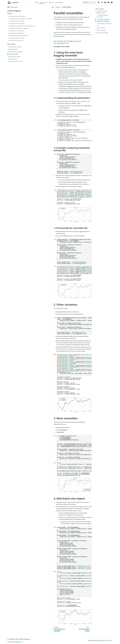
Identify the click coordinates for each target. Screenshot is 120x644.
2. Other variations (100, 28)
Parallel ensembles (13, 56)
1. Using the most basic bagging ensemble (102, 12)
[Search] (90, 2)
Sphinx (18, 642)
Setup (37, 2)
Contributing (59, 2)
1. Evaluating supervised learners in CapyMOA (20, 19)
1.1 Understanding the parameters (103, 16)
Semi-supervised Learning (15, 49)
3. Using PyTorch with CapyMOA (16, 24)
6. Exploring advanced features (16, 33)
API (47, 2)
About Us (51, 2)
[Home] (36, 7)
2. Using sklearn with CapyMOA (16, 21)
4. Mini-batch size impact (102, 33)
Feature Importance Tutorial (15, 63)
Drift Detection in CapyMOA (15, 53)
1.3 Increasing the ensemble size (104, 25)
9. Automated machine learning (16, 40)
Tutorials (42, 2)
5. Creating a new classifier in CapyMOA (18, 30)
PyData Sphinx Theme (102, 640)
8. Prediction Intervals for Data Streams (18, 37)
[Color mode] (99, 2)
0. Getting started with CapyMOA (17, 16)
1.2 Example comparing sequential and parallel (103, 20)
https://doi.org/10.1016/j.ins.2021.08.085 (53, 68)
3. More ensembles (100, 30)
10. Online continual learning (16, 42)
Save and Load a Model (14, 58)
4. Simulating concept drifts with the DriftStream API (17, 27)
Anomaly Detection (13, 51)
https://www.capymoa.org (72, 39)
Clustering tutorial (13, 61)
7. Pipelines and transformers (16, 35)
